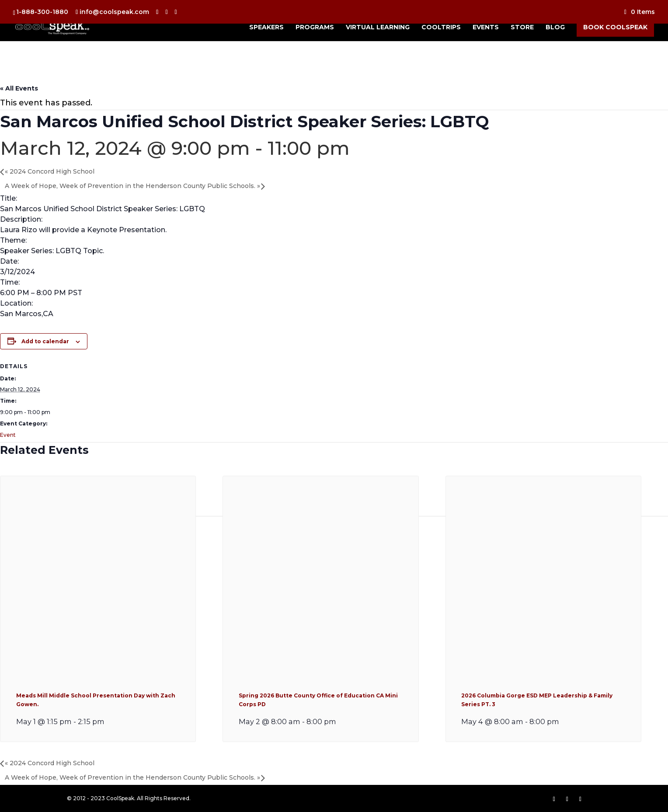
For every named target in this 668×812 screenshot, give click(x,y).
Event (8, 435)
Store (522, 28)
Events (486, 28)
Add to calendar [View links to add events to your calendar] (45, 341)
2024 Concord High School (50, 171)
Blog (555, 28)
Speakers (266, 28)
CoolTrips (441, 28)
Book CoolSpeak (615, 27)
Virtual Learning (378, 28)
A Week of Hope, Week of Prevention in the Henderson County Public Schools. (132, 186)
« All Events (19, 88)
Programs (315, 28)
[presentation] (98, 669)
